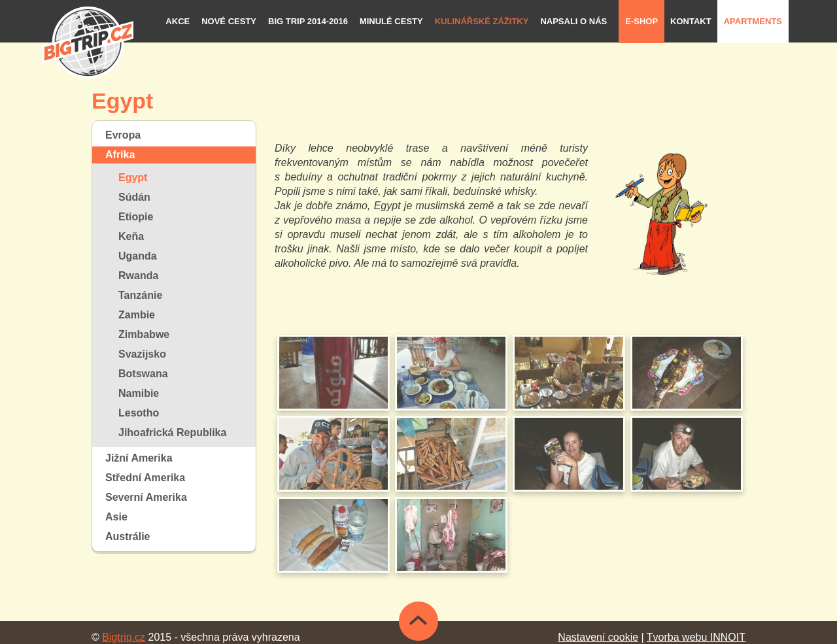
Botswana (143, 374)
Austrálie (128, 536)
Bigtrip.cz (124, 637)
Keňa (131, 236)
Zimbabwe (144, 334)
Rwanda (138, 276)
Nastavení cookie (598, 637)
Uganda (138, 256)
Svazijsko (142, 354)
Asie (116, 517)
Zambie (137, 315)
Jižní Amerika (139, 458)
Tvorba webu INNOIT (696, 637)
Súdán (134, 197)
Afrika (120, 155)
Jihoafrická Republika (172, 432)
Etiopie (136, 217)
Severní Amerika (146, 497)
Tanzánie (140, 295)
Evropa (123, 135)
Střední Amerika (145, 478)
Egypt (133, 178)
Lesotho (139, 413)
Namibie (139, 393)
